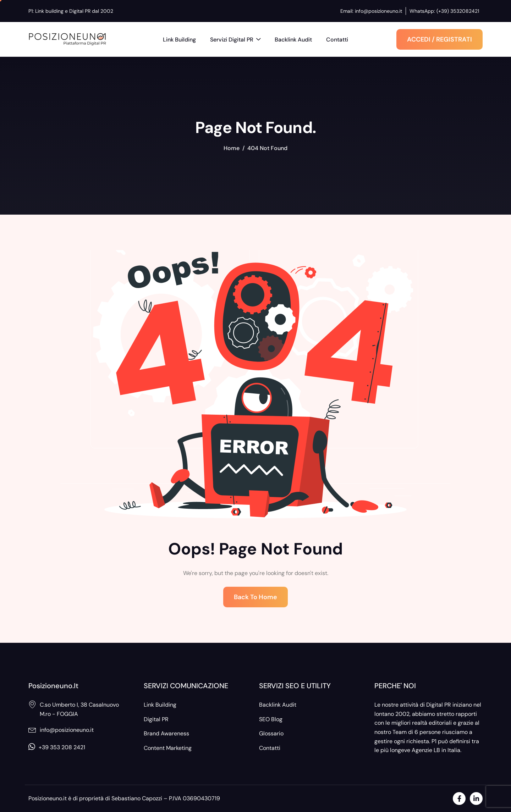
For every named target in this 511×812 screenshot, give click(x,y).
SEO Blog (271, 719)
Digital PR (156, 719)
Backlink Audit (293, 40)
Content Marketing (168, 748)
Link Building (179, 40)
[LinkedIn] (476, 799)
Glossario (271, 733)
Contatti (337, 40)
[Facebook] (459, 799)
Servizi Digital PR (235, 40)
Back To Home (255, 597)
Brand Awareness (166, 733)
